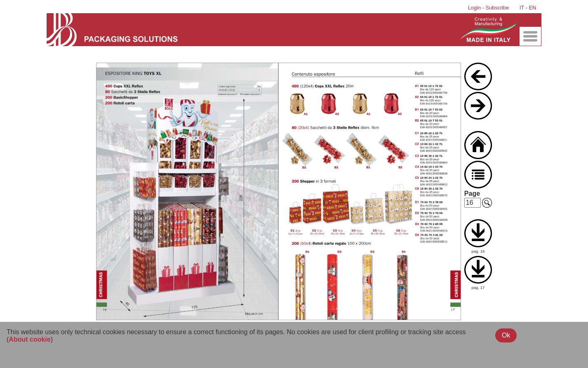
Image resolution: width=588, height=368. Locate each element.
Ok (506, 335)
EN (532, 8)
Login (474, 8)
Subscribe (497, 8)
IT (522, 8)
